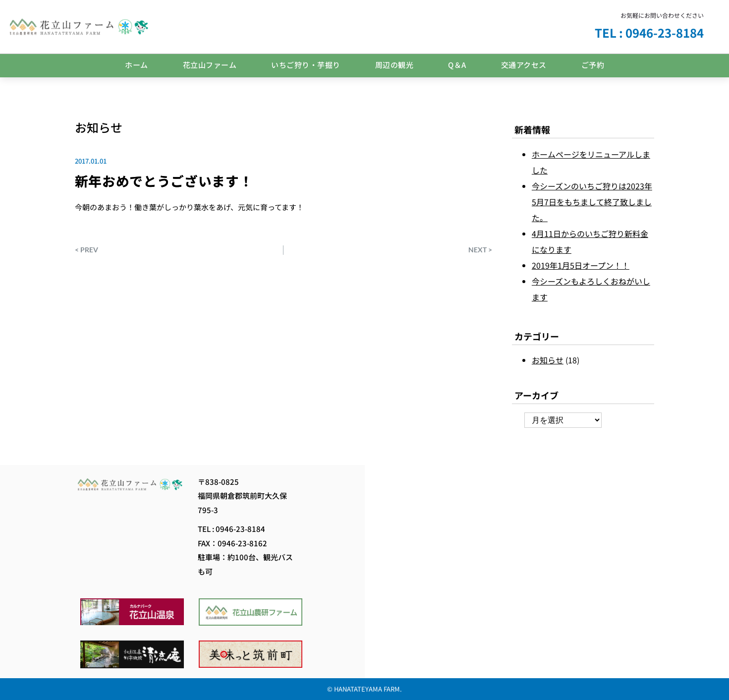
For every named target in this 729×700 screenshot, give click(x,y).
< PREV (86, 250)
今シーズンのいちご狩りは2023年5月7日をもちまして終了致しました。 (592, 202)
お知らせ (99, 127)
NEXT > (480, 250)
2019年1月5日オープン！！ (581, 265)
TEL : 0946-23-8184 (649, 32)
